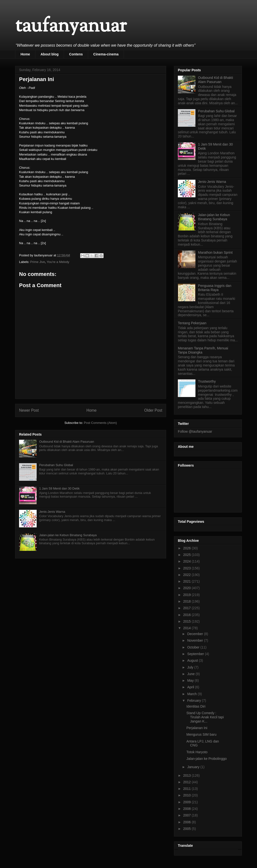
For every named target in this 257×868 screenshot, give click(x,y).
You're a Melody (58, 262)
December (195, 634)
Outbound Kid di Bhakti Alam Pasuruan (67, 442)
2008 (187, 809)
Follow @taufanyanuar (195, 431)
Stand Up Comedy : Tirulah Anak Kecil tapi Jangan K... (205, 717)
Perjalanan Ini (197, 728)
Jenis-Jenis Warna (52, 512)
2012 (187, 782)
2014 (187, 628)
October (194, 647)
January (194, 767)
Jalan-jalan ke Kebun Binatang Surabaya (68, 535)
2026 (187, 548)
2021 (187, 581)
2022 (187, 575)
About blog (50, 54)
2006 (187, 822)
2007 (187, 815)
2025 (187, 555)
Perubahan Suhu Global (56, 465)
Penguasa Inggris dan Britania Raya (215, 288)
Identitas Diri (196, 706)
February (194, 701)
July (191, 667)
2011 (187, 789)
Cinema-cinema (106, 54)
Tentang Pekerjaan (192, 323)
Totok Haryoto (197, 752)
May (191, 680)
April (191, 687)
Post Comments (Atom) (100, 423)
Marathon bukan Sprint (215, 252)
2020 (187, 588)
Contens (76, 54)
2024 (187, 561)
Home (25, 54)
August (193, 660)
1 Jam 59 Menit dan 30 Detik (59, 488)
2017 (187, 608)
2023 (187, 568)
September (196, 654)
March (192, 694)
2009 (187, 802)
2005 (187, 829)
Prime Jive (38, 262)
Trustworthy (207, 381)
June (191, 674)
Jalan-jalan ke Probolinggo (207, 759)
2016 (187, 615)
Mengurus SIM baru (201, 734)
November (195, 640)
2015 (187, 621)
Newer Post (29, 410)
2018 (187, 601)
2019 (187, 595)
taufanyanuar (71, 27)
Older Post (153, 410)
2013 (187, 775)
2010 (187, 795)
